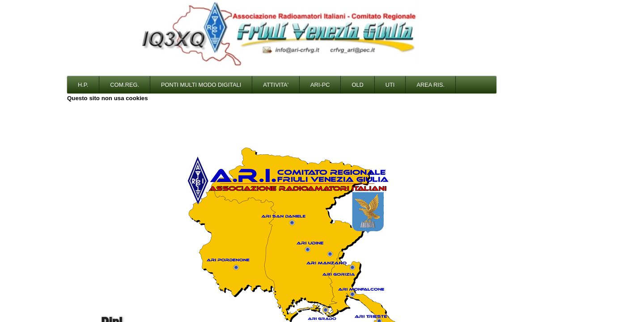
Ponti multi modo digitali (201, 85)
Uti (390, 85)
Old (357, 85)
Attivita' (276, 85)
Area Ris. (430, 85)
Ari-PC (320, 85)
